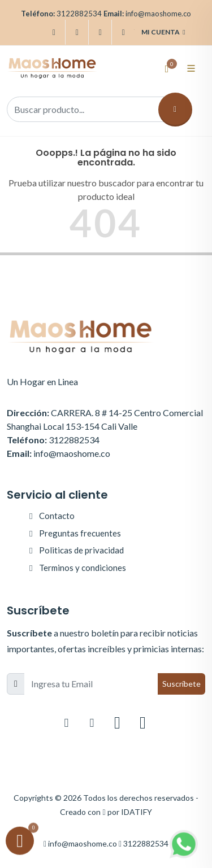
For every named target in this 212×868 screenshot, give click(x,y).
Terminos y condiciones (83, 568)
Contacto (57, 516)
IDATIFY (137, 812)
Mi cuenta (163, 32)
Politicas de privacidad (81, 550)
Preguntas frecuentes (80, 533)
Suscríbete (181, 684)
